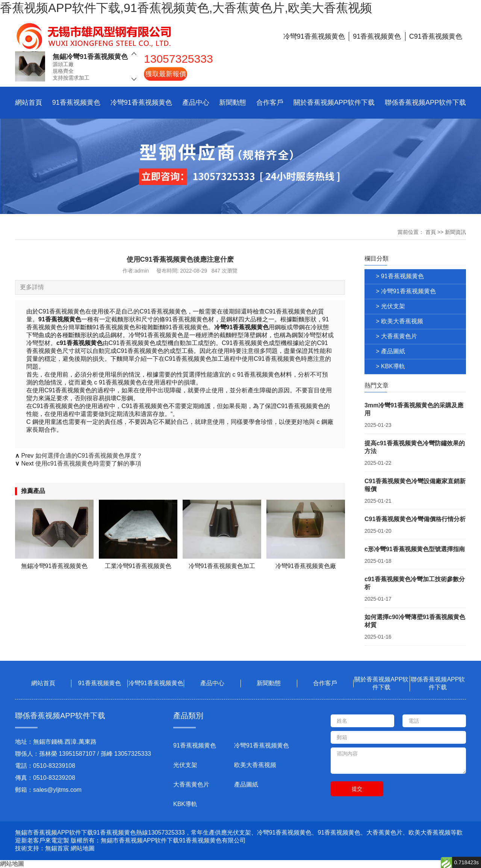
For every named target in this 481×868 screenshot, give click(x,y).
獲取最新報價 (166, 74)
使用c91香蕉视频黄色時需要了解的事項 (88, 463)
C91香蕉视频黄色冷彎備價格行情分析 (415, 519)
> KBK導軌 (390, 366)
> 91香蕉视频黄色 (400, 276)
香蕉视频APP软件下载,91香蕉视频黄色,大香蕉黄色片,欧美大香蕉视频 (186, 8)
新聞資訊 (455, 232)
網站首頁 (29, 102)
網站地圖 (83, 848)
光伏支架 (185, 765)
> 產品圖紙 (390, 351)
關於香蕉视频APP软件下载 (334, 102)
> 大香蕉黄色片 (396, 336)
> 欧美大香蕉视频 (399, 321)
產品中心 (196, 102)
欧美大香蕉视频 (255, 765)
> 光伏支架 (390, 306)
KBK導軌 (185, 804)
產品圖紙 (246, 784)
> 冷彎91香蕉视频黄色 (406, 291)
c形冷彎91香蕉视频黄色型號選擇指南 (415, 549)
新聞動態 (233, 102)
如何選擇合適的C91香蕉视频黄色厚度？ (89, 456)
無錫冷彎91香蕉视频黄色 (90, 57)
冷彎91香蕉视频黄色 (141, 102)
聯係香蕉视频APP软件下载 (425, 102)
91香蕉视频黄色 (76, 102)
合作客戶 (270, 102)
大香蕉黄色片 (191, 784)
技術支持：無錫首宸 (42, 848)
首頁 (431, 232)
